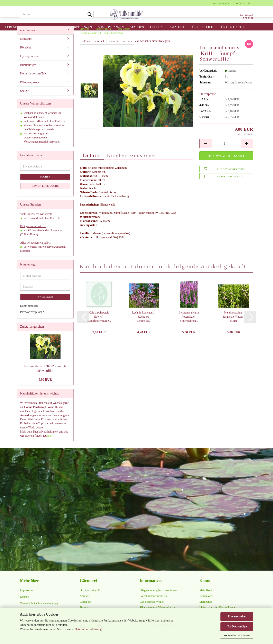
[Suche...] (90, 15)
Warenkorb (206, 604)
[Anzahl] (226, 152)
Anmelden (45, 305)
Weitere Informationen (237, 635)
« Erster (86, 49)
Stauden (137, 27)
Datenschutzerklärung (88, 629)
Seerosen (11, 27)
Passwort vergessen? (32, 320)
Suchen (45, 185)
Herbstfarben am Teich (34, 81)
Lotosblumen (37, 27)
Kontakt (25, 605)
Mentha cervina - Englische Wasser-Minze (234, 325)
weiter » (113, 49)
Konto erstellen (29, 314)
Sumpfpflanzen (111, 27)
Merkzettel (243, 3)
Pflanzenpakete (30, 90)
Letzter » (127, 49)
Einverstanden (237, 616)
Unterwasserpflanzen (73, 27)
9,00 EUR (45, 387)
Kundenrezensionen (132, 163)
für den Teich (202, 27)
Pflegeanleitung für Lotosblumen (159, 598)
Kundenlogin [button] (221, 3)
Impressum (26, 598)
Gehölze (157, 27)
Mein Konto (206, 598)
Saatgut (177, 27)
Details (92, 163)
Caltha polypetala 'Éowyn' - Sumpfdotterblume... (99, 325)
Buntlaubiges (28, 73)
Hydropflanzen (29, 64)
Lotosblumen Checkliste (154, 604)
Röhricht (26, 55)
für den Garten (232, 27)
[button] (206, 152)
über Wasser (28, 38)
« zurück (100, 49)
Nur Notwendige (237, 627)
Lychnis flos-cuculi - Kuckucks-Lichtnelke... (144, 325)
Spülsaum (26, 47)
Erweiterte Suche (45, 194)
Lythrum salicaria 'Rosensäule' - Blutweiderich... (189, 325)
